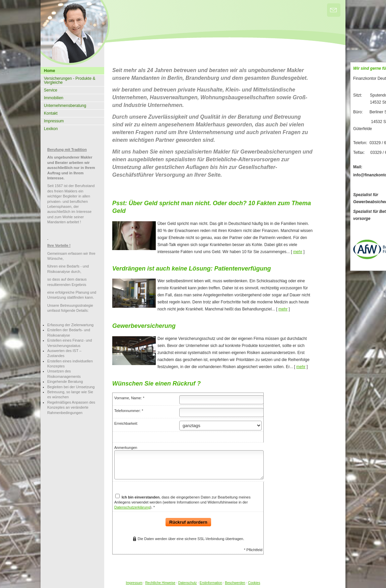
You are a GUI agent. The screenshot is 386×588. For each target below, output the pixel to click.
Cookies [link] (254, 583)
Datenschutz (188, 583)
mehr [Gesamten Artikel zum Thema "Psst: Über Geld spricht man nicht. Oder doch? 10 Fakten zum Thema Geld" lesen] (298, 252)
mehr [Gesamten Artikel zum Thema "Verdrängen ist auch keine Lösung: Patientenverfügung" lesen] (283, 309)
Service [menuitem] (51, 90)
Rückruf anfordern (188, 522)
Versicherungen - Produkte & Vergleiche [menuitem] (70, 80)
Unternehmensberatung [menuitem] (65, 106)
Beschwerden (235, 583)
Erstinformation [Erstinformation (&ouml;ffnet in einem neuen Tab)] (211, 583)
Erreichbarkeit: (126, 423)
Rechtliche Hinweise (160, 583)
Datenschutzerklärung (132, 507)
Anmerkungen (126, 448)
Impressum (134, 583)
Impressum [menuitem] (54, 121)
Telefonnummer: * (129, 411)
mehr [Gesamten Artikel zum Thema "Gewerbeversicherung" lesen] (301, 367)
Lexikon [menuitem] (51, 129)
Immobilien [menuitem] (54, 98)
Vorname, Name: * (129, 398)
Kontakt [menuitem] (51, 113)
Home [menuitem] (49, 71)
